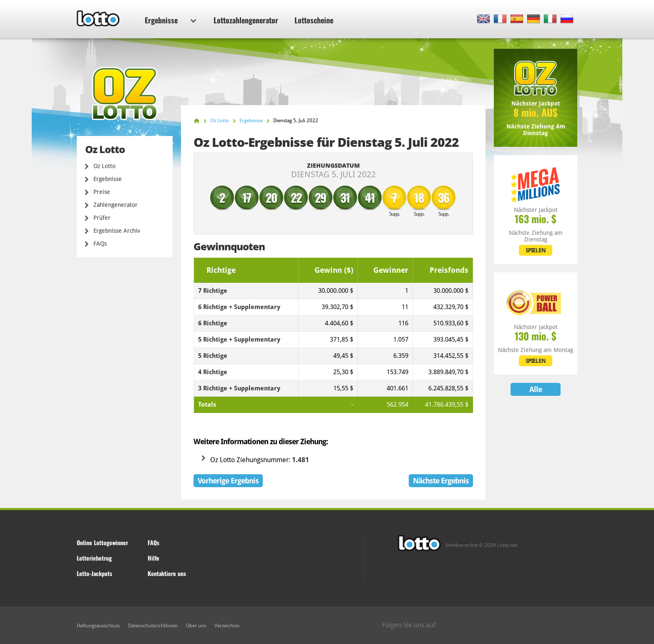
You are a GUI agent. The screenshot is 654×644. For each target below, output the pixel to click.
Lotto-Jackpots (94, 573)
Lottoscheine (314, 20)
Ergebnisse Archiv (117, 231)
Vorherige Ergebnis (228, 481)
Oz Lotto (104, 166)
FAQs (100, 244)
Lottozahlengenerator (246, 20)
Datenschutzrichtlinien (153, 626)
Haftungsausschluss (98, 626)
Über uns (196, 626)
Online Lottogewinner (102, 542)
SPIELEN (536, 250)
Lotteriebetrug (94, 558)
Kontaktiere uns (167, 573)
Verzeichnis (227, 626)
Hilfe (153, 558)
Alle (536, 389)
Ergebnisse (170, 20)
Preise (102, 192)
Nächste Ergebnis (441, 481)
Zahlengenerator (116, 205)
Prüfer (102, 218)
